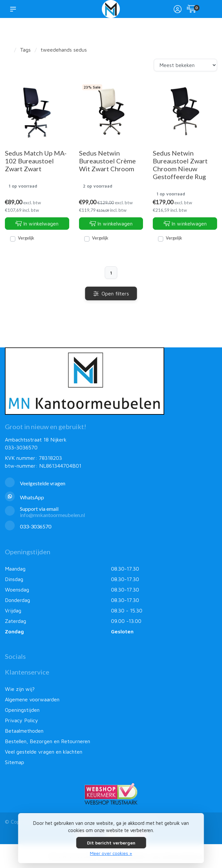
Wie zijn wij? (20, 689)
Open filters (111, 293)
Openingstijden (22, 710)
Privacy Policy (22, 720)
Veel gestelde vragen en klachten (44, 752)
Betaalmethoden (24, 731)
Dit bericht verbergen (111, 843)
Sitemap (15, 762)
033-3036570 (21, 447)
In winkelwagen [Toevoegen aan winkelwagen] (37, 224)
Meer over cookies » (111, 853)
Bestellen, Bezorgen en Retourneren (48, 741)
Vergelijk (26, 238)
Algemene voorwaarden (32, 699)
